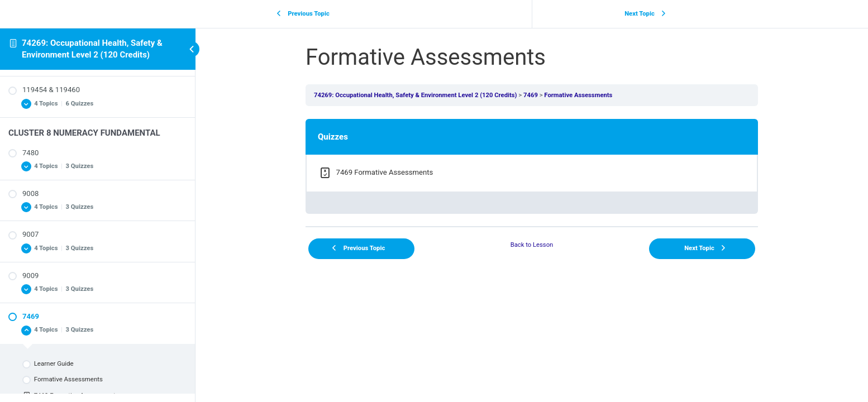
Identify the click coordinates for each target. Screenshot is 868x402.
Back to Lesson (532, 245)
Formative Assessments (578, 95)
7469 (531, 95)
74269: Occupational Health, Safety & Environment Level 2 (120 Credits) (416, 95)
